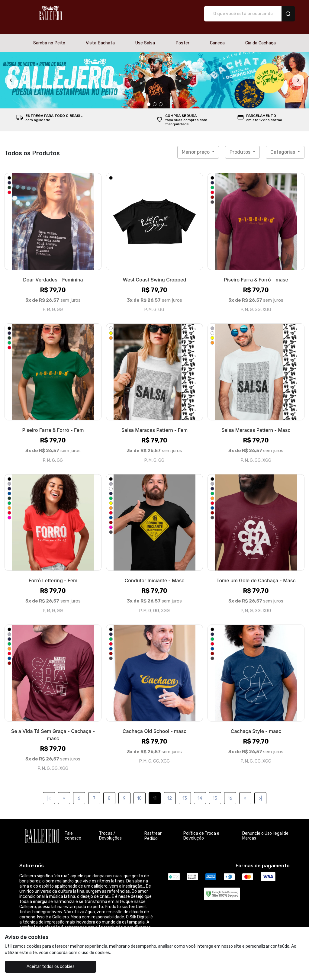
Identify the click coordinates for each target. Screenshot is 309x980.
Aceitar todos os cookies (42, 967)
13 (185, 792)
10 (139, 792)
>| (260, 792)
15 (215, 792)
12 (170, 792)
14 (200, 792)
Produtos (241, 146)
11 (155, 792)
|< (49, 792)
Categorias (283, 146)
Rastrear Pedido (153, 830)
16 (230, 792)
